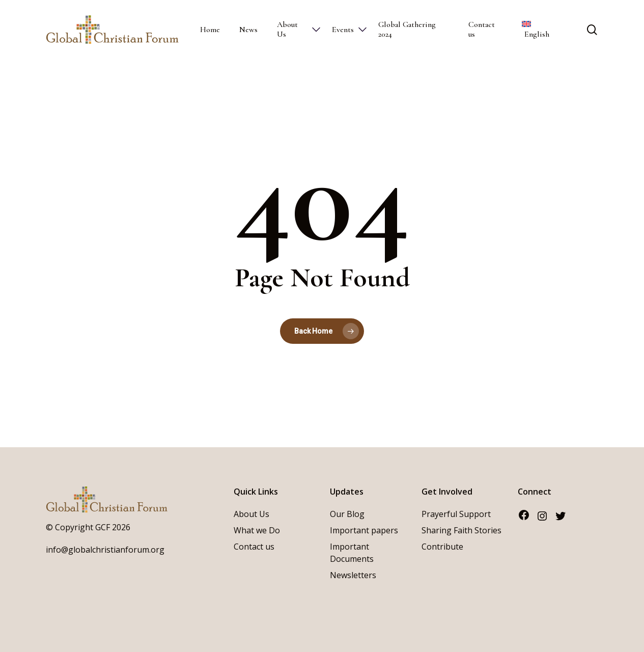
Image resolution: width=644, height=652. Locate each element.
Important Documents (352, 553)
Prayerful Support (456, 514)
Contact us (254, 547)
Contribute (442, 547)
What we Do (257, 530)
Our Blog (347, 514)
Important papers (364, 530)
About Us (251, 514)
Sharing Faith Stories (461, 530)
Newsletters (353, 575)
